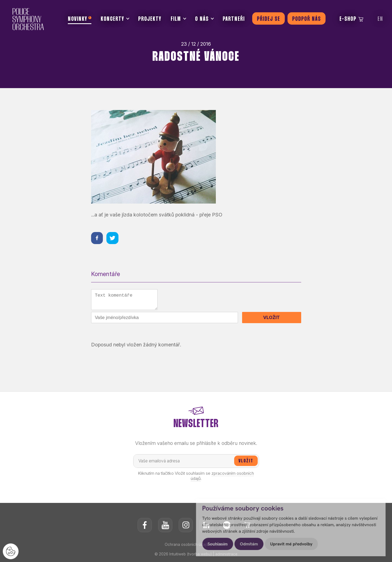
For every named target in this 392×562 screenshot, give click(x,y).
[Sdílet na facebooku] (97, 238)
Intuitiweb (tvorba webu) (190, 555)
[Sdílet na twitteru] (113, 238)
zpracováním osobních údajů (222, 477)
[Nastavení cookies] (11, 551)
